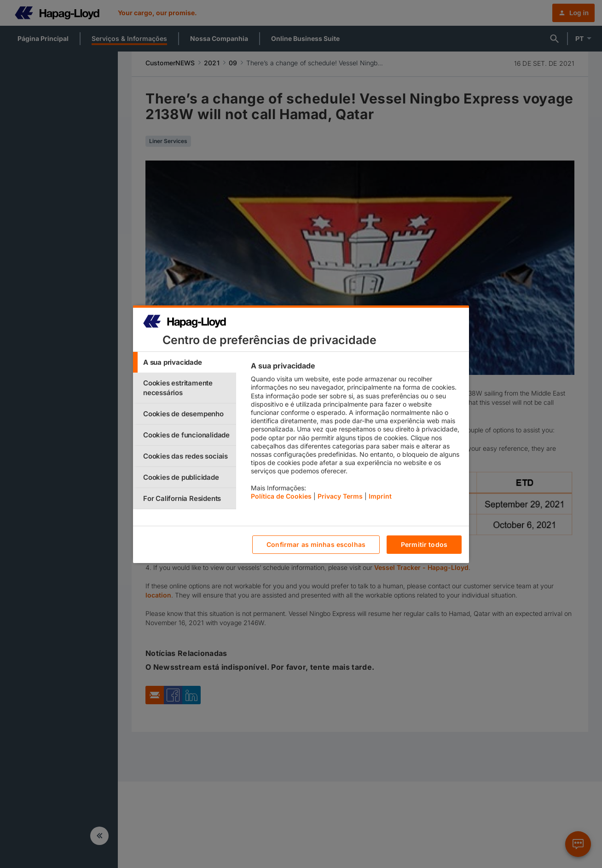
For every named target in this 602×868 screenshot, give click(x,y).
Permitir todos (424, 544)
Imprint (380, 496)
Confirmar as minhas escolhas (316, 544)
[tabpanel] (356, 433)
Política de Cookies (281, 496)
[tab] (185, 362)
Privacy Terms (340, 496)
